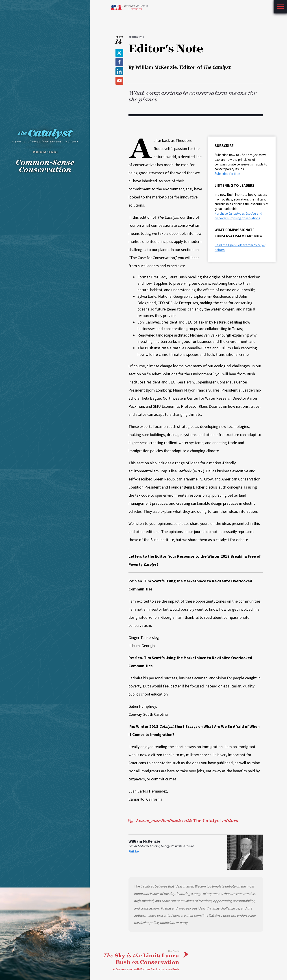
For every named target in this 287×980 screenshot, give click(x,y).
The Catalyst (183, 821)
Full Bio (134, 851)
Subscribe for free (227, 174)
